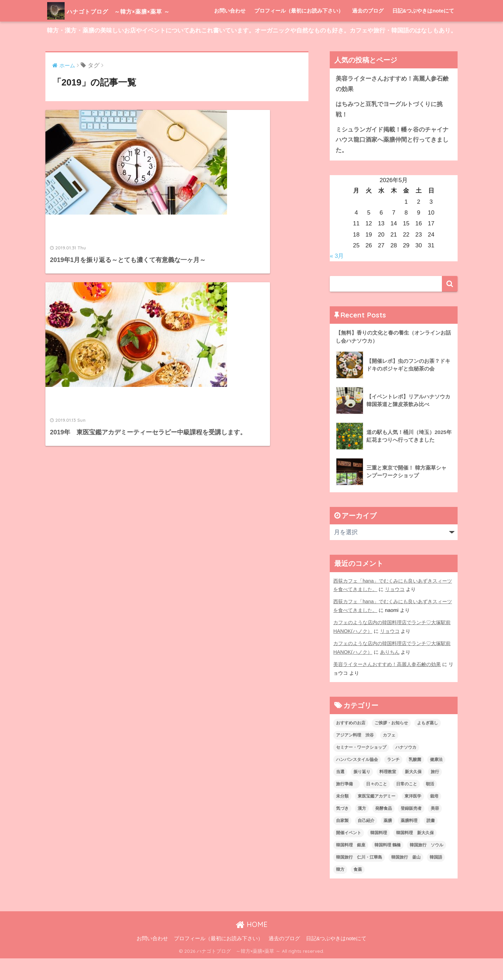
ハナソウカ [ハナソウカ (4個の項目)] (406, 769)
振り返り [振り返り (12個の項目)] (362, 793)
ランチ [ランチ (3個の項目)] (393, 781)
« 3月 (337, 278)
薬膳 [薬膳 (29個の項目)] (388, 842)
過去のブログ (368, 32)
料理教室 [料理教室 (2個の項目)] (388, 793)
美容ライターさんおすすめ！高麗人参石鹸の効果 (392, 105)
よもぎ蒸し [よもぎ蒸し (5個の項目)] (428, 745)
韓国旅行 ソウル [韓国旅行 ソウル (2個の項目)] (427, 867)
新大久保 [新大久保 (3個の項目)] (413, 793)
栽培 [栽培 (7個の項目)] (434, 818)
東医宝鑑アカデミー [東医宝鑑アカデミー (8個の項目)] (377, 818)
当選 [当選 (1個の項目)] (340, 793)
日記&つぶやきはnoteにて (423, 32)
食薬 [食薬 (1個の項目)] (358, 891)
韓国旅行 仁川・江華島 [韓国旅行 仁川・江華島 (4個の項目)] (359, 879)
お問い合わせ (230, 32)
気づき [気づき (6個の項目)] (342, 830)
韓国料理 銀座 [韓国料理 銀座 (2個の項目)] (351, 867)
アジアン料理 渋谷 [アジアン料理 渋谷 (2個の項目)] (355, 757)
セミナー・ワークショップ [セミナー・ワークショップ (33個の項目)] (361, 769)
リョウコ (395, 611)
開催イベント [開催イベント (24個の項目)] (349, 854)
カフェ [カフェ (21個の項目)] (389, 757)
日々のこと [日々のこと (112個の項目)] (377, 806)
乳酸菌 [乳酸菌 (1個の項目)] (415, 781)
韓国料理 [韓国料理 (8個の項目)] (379, 854)
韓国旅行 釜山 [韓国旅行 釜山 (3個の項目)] (406, 879)
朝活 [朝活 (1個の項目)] (430, 806)
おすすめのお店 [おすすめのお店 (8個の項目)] (351, 745)
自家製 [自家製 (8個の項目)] (342, 842)
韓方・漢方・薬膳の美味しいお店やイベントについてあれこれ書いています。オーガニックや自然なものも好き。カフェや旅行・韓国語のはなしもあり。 (252, 52)
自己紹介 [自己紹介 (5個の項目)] (366, 842)
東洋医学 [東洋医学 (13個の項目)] (413, 818)
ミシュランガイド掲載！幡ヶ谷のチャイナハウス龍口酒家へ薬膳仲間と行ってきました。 (392, 162)
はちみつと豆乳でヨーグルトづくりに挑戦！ (389, 131)
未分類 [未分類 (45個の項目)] (342, 818)
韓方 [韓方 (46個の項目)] (340, 891)
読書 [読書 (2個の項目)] (431, 842)
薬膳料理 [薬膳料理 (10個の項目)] (409, 842)
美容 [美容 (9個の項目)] (435, 830)
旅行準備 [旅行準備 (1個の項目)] (347, 806)
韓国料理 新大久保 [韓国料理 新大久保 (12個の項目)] (415, 854)
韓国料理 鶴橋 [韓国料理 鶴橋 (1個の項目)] (388, 867)
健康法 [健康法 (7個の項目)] (436, 781)
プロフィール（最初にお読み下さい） (299, 32)
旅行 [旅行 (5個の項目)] (435, 793)
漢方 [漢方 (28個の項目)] (362, 830)
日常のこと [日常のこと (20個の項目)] (407, 806)
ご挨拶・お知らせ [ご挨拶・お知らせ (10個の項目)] (391, 745)
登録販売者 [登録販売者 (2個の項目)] (411, 830)
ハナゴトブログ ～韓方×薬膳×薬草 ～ (131, 11)
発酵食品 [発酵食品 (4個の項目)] (384, 830)
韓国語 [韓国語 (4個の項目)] (436, 879)
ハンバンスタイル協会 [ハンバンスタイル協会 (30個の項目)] (357, 781)
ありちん (390, 674)
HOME (252, 946)
